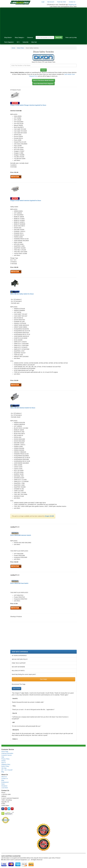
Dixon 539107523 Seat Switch (19, 583)
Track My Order (62, 2)
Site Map (4, 768)
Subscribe (26, 42)
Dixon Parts (20, 48)
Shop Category (19, 37)
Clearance (30, 37)
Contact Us (72, 2)
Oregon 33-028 (49, 516)
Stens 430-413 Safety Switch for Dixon (22, 294)
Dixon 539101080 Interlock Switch (21, 535)
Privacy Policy (5, 759)
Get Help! (43, 679)
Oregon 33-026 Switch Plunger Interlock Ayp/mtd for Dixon (28, 105)
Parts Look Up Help (71, 37)
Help (3, 757)
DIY (18, 42)
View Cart (34, 42)
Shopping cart (72, 5)
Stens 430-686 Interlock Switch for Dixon (23, 408)
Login (43, 2)
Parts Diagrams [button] (9, 42)
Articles (4, 761)
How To (4, 763)
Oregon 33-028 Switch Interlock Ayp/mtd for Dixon (26, 201)
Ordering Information (7, 753)
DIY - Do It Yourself (7, 770)
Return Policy (5, 766)
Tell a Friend (16, 689)
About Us (4, 777)
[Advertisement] (43, 21)
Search (59, 37)
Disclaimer (4, 786)
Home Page (5, 752)
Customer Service (6, 755)
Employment (5, 782)
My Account (51, 2)
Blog (3, 772)
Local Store (5, 788)
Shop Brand (8, 37)
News (3, 784)
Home (13, 48)
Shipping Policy (6, 764)
